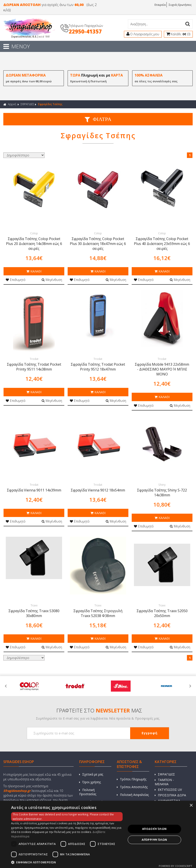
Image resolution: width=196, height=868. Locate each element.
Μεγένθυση (52, 280)
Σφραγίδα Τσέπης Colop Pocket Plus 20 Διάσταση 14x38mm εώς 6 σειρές (34, 244)
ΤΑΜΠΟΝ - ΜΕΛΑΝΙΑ (164, 782)
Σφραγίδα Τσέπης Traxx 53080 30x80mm (34, 614)
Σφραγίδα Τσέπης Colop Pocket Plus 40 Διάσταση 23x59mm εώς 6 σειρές (162, 244)
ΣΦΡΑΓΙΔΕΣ (27, 104)
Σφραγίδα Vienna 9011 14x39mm (34, 490)
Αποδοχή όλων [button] (154, 829)
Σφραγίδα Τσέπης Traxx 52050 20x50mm (162, 614)
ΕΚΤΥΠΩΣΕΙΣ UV (168, 790)
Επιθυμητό (16, 280)
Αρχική (10, 104)
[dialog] (98, 834)
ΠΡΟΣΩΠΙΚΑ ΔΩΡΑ (170, 796)
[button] (67, 862)
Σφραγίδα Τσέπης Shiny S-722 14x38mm (162, 493)
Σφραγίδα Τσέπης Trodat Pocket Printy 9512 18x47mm (98, 367)
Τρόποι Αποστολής (132, 787)
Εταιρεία (160, 5)
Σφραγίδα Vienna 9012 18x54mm (98, 490)
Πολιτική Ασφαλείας (133, 795)
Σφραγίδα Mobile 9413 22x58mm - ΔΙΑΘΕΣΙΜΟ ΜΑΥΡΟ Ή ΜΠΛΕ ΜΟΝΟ (162, 369)
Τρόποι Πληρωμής (132, 780)
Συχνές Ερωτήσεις (180, 5)
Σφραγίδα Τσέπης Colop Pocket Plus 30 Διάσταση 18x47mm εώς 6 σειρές (98, 244)
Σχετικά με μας (91, 775)
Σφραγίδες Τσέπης (50, 104)
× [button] (191, 806)
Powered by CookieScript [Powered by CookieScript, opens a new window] (175, 866)
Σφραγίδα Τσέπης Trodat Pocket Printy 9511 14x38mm (34, 367)
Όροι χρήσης (90, 782)
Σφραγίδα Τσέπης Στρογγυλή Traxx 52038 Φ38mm (98, 614)
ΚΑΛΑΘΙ (34, 271)
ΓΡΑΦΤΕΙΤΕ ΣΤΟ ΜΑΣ (99, 711)
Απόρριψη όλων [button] (154, 840)
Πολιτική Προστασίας (88, 792)
